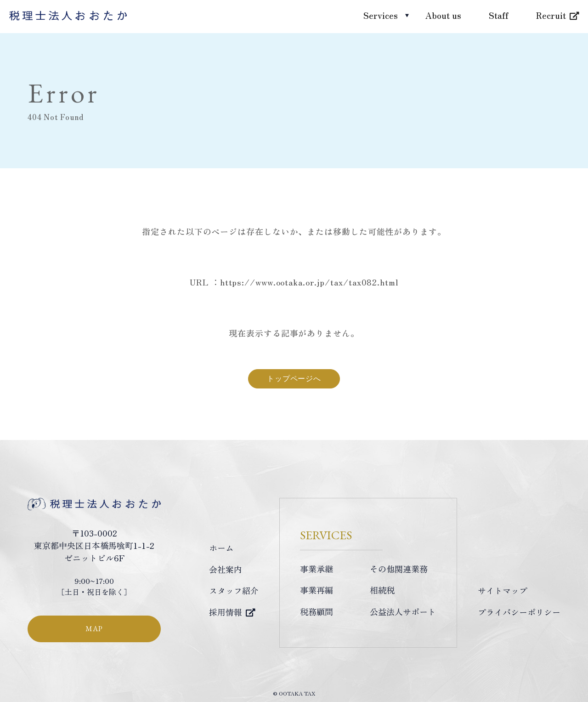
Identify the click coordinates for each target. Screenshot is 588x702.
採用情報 (226, 612)
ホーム (221, 548)
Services (381, 15)
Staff (499, 15)
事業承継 (317, 569)
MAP (94, 629)
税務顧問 (317, 611)
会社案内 (226, 569)
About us (443, 15)
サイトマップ (503, 590)
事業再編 (317, 590)
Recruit (551, 15)
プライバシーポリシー (519, 612)
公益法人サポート (403, 611)
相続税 (382, 590)
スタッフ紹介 (234, 590)
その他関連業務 (399, 569)
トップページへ (294, 379)
